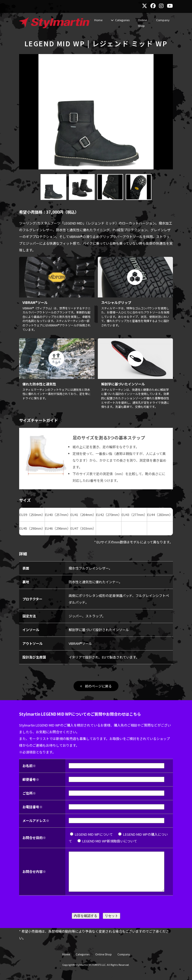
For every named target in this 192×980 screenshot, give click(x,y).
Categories (122, 20)
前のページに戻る (98, 686)
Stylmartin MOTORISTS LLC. (91, 972)
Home (98, 20)
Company (163, 20)
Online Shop (142, 23)
